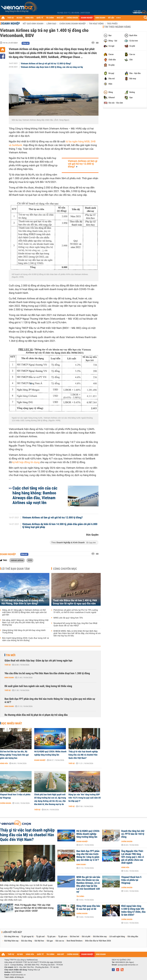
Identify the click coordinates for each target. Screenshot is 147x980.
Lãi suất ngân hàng (117, 937)
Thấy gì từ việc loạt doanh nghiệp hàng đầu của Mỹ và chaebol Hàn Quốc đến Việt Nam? (83, 755)
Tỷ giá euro (63, 937)
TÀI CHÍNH (50, 18)
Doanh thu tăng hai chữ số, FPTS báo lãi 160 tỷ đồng (133, 834)
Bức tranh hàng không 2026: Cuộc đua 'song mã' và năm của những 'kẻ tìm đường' (26, 639)
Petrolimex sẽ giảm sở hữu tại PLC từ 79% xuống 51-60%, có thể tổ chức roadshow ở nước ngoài (76, 611)
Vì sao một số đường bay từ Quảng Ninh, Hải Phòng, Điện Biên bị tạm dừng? (23, 602)
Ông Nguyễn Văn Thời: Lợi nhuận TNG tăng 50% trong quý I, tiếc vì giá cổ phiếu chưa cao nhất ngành (133, 857)
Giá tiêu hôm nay (100, 937)
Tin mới (11, 655)
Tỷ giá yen (51, 937)
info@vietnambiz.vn (18, 975)
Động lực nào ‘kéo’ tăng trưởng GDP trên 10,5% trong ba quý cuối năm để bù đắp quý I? (85, 798)
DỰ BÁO (20, 18)
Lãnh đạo (51, 24)
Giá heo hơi (74, 937)
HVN (30, 560)
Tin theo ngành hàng (117, 27)
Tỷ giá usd (40, 937)
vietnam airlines (17, 560)
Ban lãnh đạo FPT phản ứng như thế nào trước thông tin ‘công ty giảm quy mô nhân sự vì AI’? (50, 701)
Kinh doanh (9, 678)
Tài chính (80, 896)
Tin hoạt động (96, 24)
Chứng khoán (6, 803)
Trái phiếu (112, 24)
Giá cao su (60, 941)
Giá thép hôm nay (11, 941)
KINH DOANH (100, 18)
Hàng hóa (4, 763)
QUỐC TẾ (40, 18)
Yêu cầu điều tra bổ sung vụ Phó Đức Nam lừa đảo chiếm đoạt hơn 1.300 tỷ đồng (47, 673)
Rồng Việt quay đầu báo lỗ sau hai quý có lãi (88, 908)
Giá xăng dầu (133, 937)
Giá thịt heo (39, 941)
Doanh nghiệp (11, 23)
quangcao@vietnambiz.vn (128, 965)
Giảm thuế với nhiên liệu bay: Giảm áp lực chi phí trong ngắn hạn (38, 661)
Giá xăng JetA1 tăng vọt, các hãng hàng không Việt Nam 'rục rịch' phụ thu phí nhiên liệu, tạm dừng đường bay (25, 623)
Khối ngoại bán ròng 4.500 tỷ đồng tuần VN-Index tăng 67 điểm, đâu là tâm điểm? (133, 910)
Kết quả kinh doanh (33, 24)
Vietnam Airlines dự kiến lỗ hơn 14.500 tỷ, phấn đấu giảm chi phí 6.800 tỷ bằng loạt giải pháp (60, 526)
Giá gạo (50, 941)
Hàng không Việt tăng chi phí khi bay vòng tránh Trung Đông (24, 632)
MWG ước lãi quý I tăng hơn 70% (68, 618)
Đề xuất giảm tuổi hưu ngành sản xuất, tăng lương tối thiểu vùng (38, 686)
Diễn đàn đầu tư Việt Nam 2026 (98, 941)
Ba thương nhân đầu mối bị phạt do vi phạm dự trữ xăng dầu (36, 715)
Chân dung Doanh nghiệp (73, 24)
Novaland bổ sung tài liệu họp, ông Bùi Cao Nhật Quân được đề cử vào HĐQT (75, 624)
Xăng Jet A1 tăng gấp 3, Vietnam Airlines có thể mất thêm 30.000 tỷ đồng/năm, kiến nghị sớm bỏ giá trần (24, 612)
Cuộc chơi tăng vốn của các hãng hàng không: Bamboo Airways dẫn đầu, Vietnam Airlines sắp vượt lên (35, 495)
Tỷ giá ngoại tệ (27, 937)
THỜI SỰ (11, 18)
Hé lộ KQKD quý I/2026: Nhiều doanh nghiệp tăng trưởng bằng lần (50, 753)
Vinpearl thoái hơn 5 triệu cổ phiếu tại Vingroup (15, 796)
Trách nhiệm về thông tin (14, 977)
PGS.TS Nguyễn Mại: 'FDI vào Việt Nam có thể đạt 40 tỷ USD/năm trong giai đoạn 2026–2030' (34, 908)
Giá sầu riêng (27, 941)
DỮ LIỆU (111, 18)
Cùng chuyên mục (65, 569)
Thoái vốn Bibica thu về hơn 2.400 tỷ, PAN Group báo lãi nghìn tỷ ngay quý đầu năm (75, 602)
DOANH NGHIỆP (87, 18)
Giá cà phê (86, 937)
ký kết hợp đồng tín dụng (26, 462)
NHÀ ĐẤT (60, 18)
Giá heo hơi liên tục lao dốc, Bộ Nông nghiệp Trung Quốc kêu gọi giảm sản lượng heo (14, 755)
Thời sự (8, 665)
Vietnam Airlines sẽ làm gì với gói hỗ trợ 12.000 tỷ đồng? (46, 64)
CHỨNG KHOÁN (72, 18)
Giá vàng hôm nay (12, 937)
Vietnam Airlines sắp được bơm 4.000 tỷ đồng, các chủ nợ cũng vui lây (52, 67)
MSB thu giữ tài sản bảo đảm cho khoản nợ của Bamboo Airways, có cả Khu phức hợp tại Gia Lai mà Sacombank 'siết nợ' (88, 884)
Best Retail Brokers (75, 941)
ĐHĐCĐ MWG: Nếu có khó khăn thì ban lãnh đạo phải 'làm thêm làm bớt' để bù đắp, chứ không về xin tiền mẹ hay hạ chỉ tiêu (77, 633)
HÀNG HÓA (30, 18)
